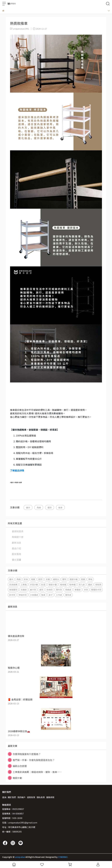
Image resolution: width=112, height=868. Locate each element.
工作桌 (59, 595)
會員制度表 (18, 531)
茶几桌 (82, 584)
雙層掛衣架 (96, 590)
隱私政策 (41, 797)
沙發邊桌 (34, 595)
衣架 (86, 590)
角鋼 (39, 507)
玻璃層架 (13, 590)
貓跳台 (56, 579)
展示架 (33, 590)
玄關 (48, 579)
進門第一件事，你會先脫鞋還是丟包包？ (31, 760)
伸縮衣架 (23, 595)
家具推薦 (13, 584)
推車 (60, 507)
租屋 (33, 579)
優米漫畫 (16, 560)
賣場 (90, 579)
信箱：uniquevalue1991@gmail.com (20, 823)
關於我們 (12, 797)
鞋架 (40, 579)
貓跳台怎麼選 (17, 766)
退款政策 (31, 797)
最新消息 (16, 543)
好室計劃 (34, 584)
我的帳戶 (21, 797)
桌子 (51, 595)
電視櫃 (63, 584)
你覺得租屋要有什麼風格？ (24, 754)
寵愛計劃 (74, 579)
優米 (28, 507)
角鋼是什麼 (18, 537)
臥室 (43, 584)
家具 (26, 579)
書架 (41, 590)
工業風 (24, 584)
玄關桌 (24, 590)
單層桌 (78, 590)
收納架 (50, 590)
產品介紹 (16, 548)
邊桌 (90, 584)
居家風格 (16, 554)
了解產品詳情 (17, 470)
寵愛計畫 (53, 584)
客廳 (83, 579)
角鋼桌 (68, 590)
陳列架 (59, 590)
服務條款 (50, 797)
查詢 (4, 797)
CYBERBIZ (63, 857)
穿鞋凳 (98, 584)
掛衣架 (12, 595)
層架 (50, 507)
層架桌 (68, 595)
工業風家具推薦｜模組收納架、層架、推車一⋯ (35, 772)
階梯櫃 (72, 584)
